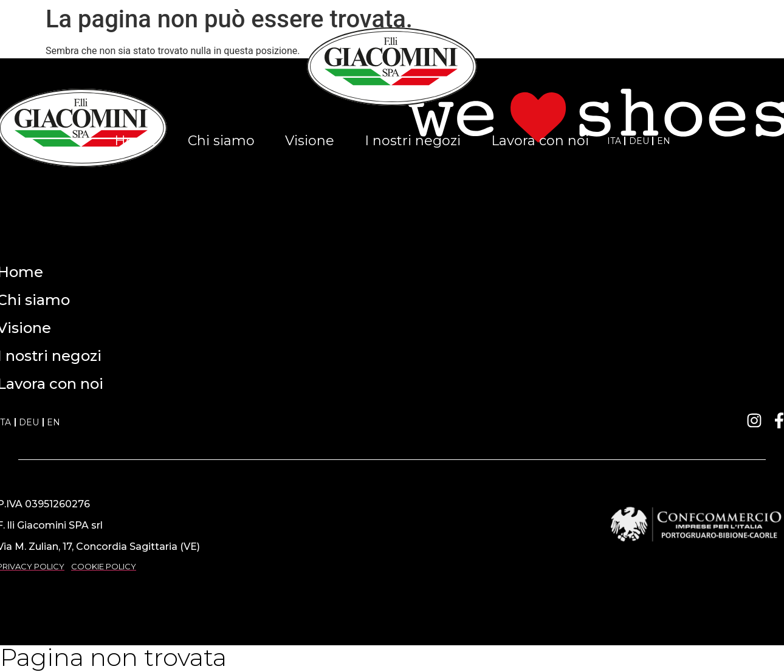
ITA (614, 141)
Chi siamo (221, 141)
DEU (639, 141)
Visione (310, 141)
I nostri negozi (413, 141)
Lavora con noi (540, 141)
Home (136, 141)
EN (664, 141)
